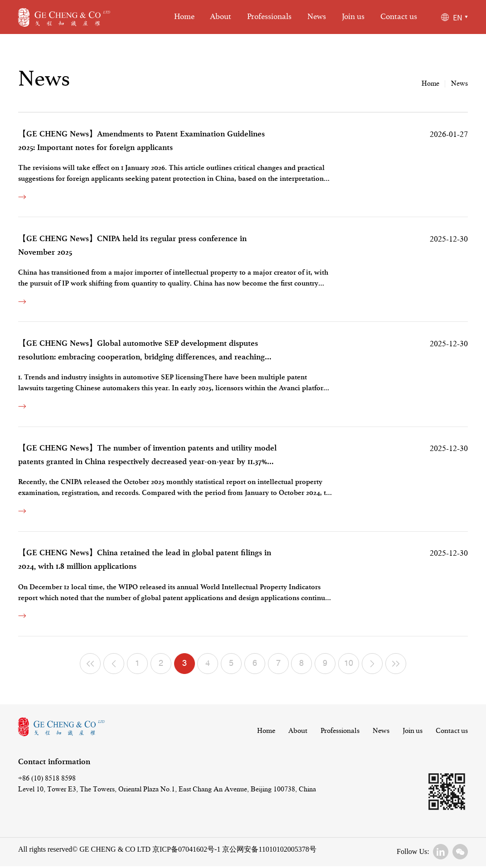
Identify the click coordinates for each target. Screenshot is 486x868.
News (317, 17)
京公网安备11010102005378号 (268, 849)
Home (184, 17)
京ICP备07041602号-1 (186, 849)
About (221, 17)
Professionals (269, 17)
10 (349, 664)
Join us (353, 17)
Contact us (399, 17)
